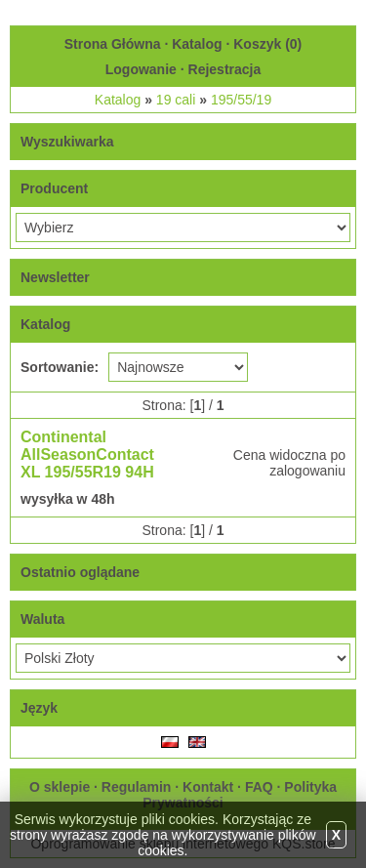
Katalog (197, 44)
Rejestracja (225, 69)
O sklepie (60, 787)
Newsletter (55, 277)
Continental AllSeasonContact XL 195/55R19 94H (87, 455)
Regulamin (137, 787)
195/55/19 (241, 100)
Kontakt (208, 787)
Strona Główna (113, 44)
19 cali (176, 100)
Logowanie (141, 69)
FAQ (259, 787)
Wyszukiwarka (67, 142)
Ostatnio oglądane (80, 572)
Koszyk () (267, 44)
